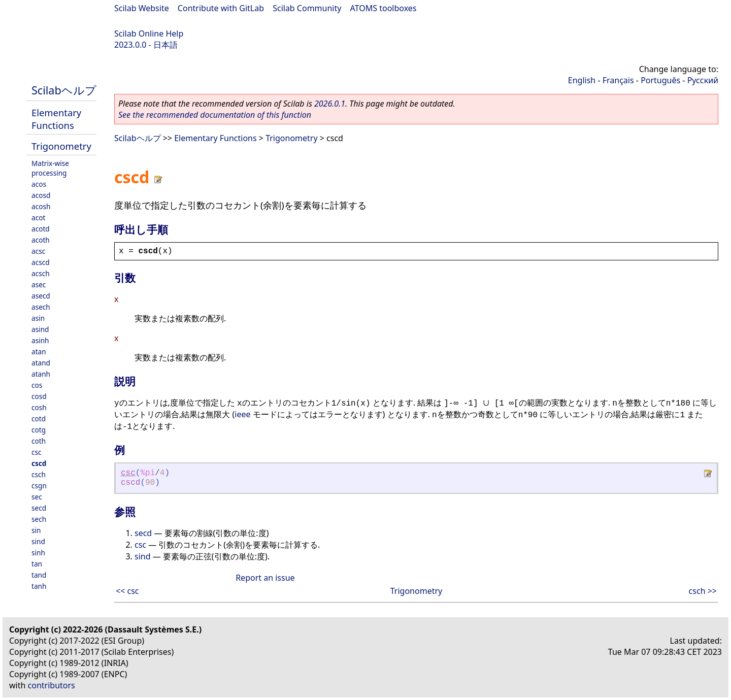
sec (37, 497)
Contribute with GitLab (221, 8)
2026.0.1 (330, 104)
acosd (41, 195)
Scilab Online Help (149, 34)
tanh (39, 586)
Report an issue (265, 578)
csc (37, 452)
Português (660, 80)
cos (37, 385)
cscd (39, 463)
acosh (41, 206)
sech (39, 519)
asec (39, 285)
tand (39, 575)
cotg (39, 430)
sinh (38, 553)
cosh (39, 407)
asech (41, 307)
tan (37, 564)
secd (39, 508)
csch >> (703, 591)
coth (39, 441)
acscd (41, 262)
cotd (39, 419)
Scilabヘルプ (64, 90)
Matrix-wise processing (50, 168)
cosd (39, 396)
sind (38, 541)
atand (41, 363)
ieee (242, 414)
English (582, 80)
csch (39, 474)
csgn (39, 486)
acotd (41, 229)
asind (40, 329)
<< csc (127, 591)
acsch (41, 273)
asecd (41, 296)
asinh (40, 340)
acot (38, 218)
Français (618, 80)
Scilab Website (142, 8)
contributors (52, 685)
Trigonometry (61, 146)
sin (36, 530)
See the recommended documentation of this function (215, 115)
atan (39, 352)
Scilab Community (307, 8)
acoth (41, 240)
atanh (41, 374)
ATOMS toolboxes (384, 8)
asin (38, 318)
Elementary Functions (56, 119)
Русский (703, 80)
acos (39, 184)
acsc (38, 251)
